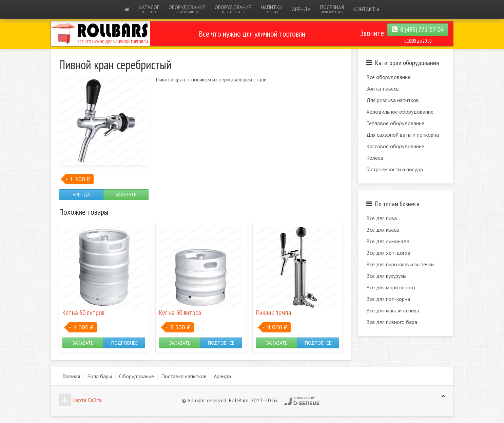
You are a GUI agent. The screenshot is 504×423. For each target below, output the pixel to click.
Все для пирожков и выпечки (400, 264)
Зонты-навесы (383, 89)
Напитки (272, 9)
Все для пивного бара (392, 322)
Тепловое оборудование (395, 123)
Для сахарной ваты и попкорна (403, 135)
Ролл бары (100, 376)
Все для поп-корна (388, 299)
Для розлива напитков (393, 100)
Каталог (149, 9)
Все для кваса (383, 230)
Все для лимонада (388, 241)
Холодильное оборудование (400, 112)
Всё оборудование (388, 77)
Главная (71, 376)
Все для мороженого (391, 287)
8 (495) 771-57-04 (418, 30)
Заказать (126, 195)
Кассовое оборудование (395, 146)
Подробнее (124, 343)
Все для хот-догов (388, 253)
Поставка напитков (184, 376)
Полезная (332, 9)
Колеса (375, 158)
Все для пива (382, 218)
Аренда (301, 9)
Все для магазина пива (393, 310)
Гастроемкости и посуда (395, 169)
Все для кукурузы (386, 276)
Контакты (366, 9)
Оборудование (187, 9)
